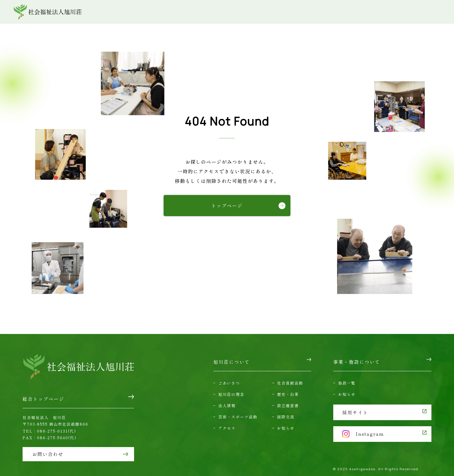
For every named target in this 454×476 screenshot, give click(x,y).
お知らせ (286, 424)
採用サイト (356, 408)
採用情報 (415, 12)
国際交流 (286, 413)
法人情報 (227, 401)
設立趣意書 (288, 401)
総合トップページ (43, 397)
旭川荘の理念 (231, 390)
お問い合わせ (362, 12)
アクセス (318, 12)
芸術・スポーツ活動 (238, 413)
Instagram (364, 428)
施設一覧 (347, 379)
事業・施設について (266, 12)
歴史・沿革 (288, 390)
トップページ (227, 205)
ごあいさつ (229, 379)
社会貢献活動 (290, 379)
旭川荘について (207, 12)
